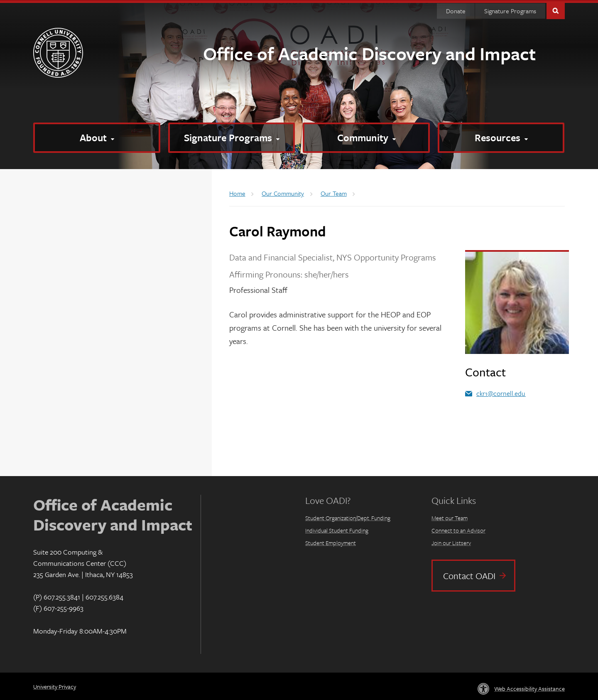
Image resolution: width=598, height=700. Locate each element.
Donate (456, 10)
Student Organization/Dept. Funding (348, 517)
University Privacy (55, 686)
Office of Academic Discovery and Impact (369, 52)
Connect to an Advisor (458, 529)
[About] (97, 136)
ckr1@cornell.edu (501, 392)
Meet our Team (450, 517)
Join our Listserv (451, 542)
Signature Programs (510, 10)
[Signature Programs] (232, 136)
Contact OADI (469, 574)
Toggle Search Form (556, 9)
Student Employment (331, 542)
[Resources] (501, 136)
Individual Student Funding (337, 529)
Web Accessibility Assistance (529, 687)
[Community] (366, 136)
